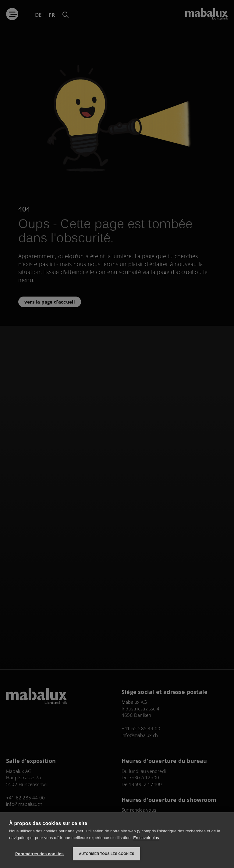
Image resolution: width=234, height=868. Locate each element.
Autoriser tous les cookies (106, 854)
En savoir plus (146, 838)
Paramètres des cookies (39, 854)
